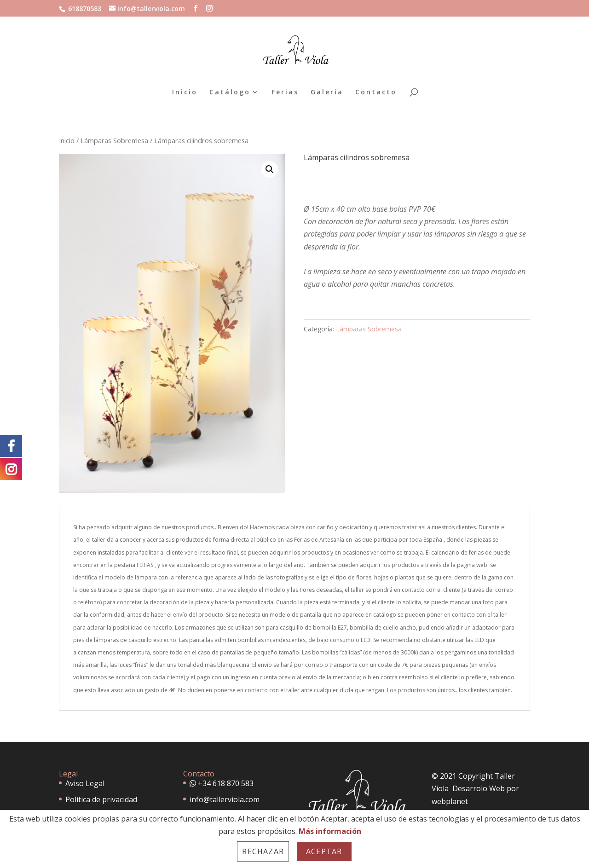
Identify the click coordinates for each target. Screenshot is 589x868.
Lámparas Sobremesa (114, 140)
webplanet (450, 801)
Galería (327, 93)
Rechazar (263, 851)
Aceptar (324, 851)
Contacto (376, 93)
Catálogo (230, 93)
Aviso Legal (85, 783)
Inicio (185, 93)
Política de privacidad (101, 799)
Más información (330, 831)
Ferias (285, 93)
